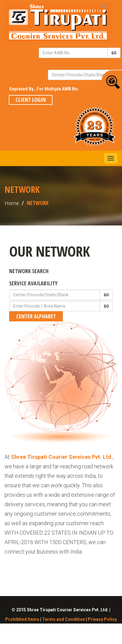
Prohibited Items (22, 619)
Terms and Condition (64, 619)
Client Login (31, 100)
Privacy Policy (102, 619)
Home (12, 203)
